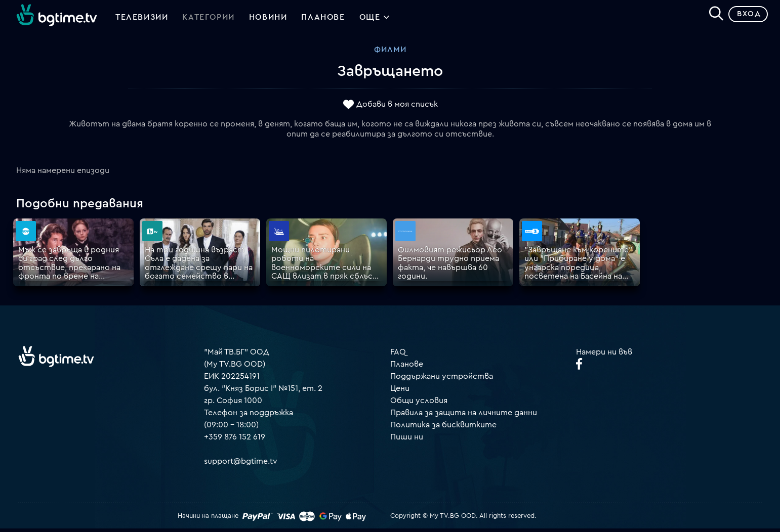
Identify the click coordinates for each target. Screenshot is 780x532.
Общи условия (419, 404)
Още (375, 20)
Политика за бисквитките (443, 428)
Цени (400, 392)
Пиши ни (407, 440)
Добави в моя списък (397, 108)
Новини (268, 19)
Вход (745, 17)
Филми (390, 53)
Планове (407, 368)
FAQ (398, 356)
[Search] (712, 16)
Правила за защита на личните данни (464, 416)
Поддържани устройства (442, 380)
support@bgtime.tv (241, 465)
